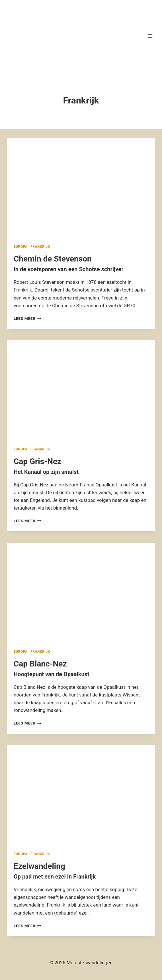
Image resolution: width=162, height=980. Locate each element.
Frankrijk (40, 247)
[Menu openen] (150, 36)
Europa (21, 247)
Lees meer (27, 318)
